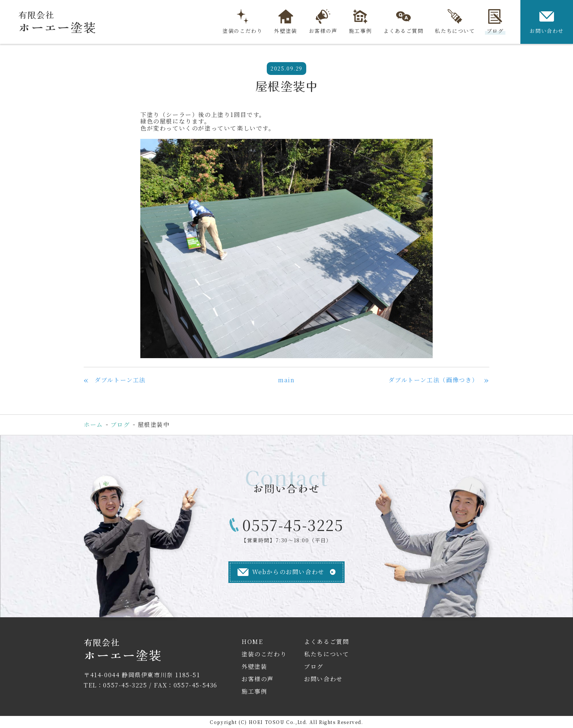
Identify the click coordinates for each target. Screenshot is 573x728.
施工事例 (360, 22)
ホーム (93, 424)
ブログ (495, 22)
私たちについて (455, 22)
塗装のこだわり (242, 22)
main (286, 380)
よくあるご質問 (403, 22)
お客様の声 (323, 22)
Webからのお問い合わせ (281, 572)
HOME (252, 642)
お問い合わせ (547, 22)
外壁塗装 (285, 22)
